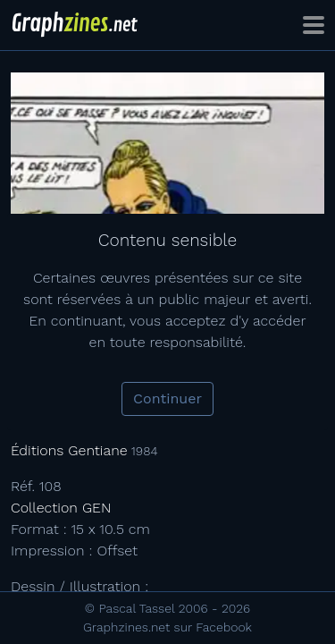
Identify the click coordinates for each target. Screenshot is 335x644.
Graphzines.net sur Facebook (167, 627)
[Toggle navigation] (314, 25)
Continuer (167, 398)
